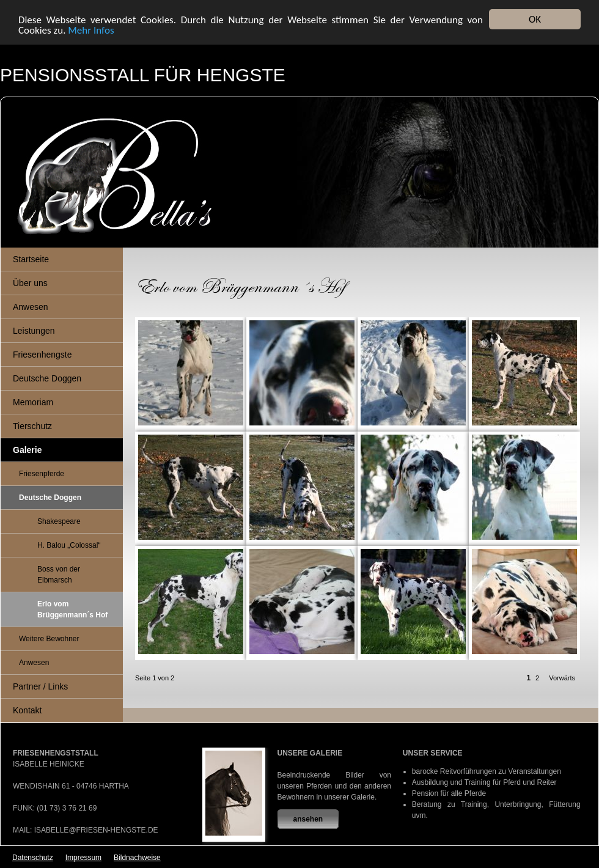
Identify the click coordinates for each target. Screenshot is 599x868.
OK (535, 19)
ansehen (308, 819)
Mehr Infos (91, 30)
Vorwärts (562, 678)
